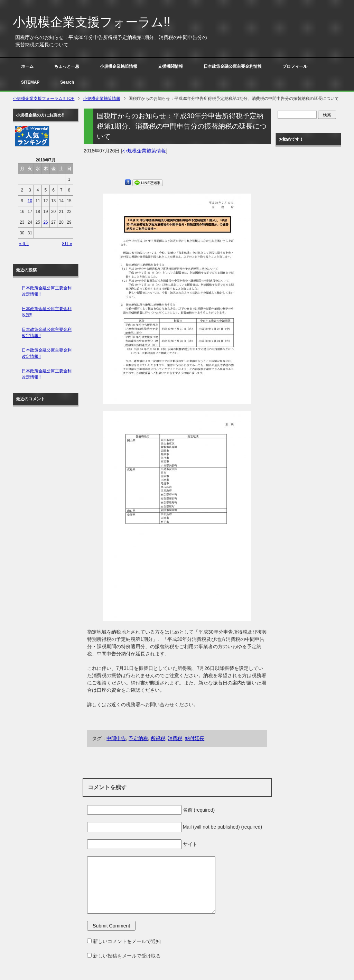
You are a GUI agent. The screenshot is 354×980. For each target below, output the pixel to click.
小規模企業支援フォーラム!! (92, 22)
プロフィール (295, 66)
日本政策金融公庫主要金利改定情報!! (47, 291)
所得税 (158, 738)
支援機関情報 (170, 66)
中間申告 (116, 738)
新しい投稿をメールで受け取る (127, 956)
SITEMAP (30, 82)
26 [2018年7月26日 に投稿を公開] (45, 222)
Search (67, 82)
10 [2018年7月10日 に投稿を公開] (30, 201)
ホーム (27, 66)
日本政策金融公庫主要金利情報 (233, 66)
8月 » (67, 244)
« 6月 (24, 244)
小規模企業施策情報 (119, 66)
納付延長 (195, 738)
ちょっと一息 (67, 66)
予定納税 (138, 738)
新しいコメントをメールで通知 (127, 941)
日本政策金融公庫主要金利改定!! (47, 312)
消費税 (175, 738)
